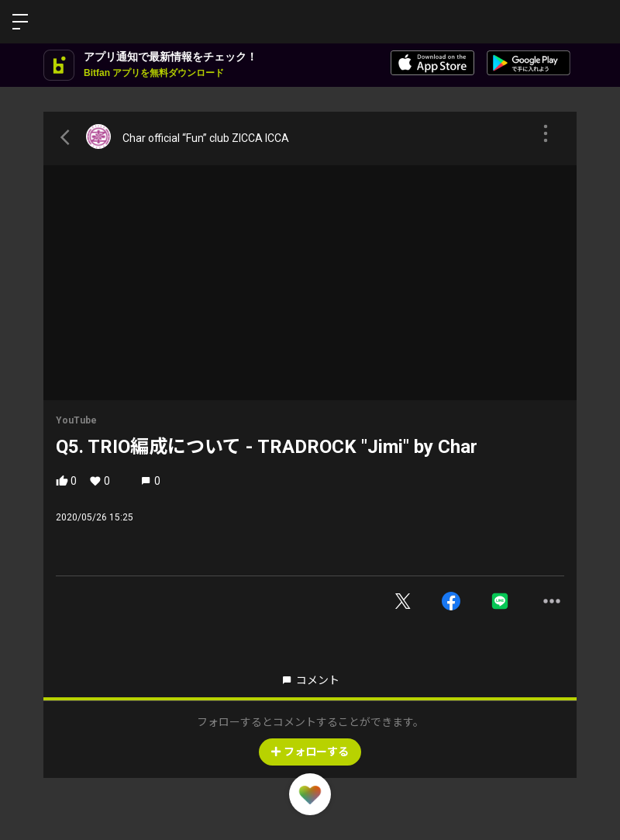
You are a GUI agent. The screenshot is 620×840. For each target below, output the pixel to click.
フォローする (310, 752)
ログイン (595, 22)
